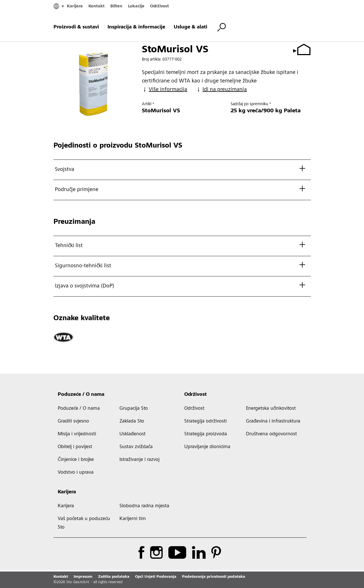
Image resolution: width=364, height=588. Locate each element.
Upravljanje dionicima (207, 447)
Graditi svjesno (73, 421)
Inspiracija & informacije (136, 27)
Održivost (160, 6)
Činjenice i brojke (76, 460)
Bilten (116, 6)
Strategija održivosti (205, 421)
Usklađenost (133, 434)
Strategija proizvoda (206, 434)
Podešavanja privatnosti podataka (214, 577)
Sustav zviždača (136, 447)
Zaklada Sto (132, 421)
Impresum (83, 577)
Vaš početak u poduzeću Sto (84, 523)
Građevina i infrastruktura (273, 421)
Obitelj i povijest (75, 447)
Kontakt (97, 6)
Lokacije (136, 6)
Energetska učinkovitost (271, 409)
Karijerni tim (133, 519)
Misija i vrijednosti (77, 434)
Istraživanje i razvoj (139, 460)
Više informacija (165, 90)
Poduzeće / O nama (81, 395)
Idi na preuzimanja (221, 90)
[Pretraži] (222, 27)
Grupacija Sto (134, 409)
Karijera (75, 6)
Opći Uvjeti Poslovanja (156, 577)
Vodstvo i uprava (76, 473)
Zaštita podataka (114, 577)
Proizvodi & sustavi (76, 27)
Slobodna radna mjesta (144, 506)
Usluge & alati (191, 27)
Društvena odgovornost (271, 434)
